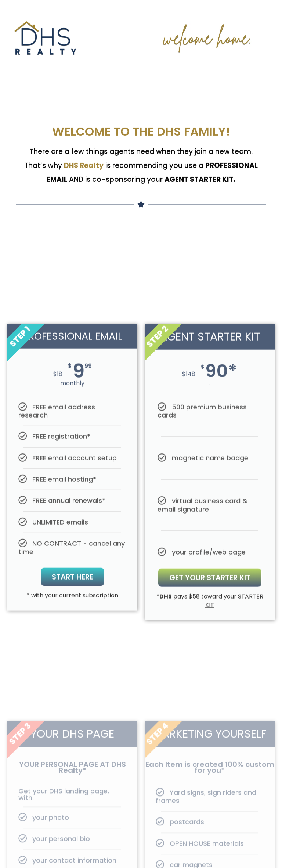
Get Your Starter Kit (210, 636)
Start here (73, 636)
